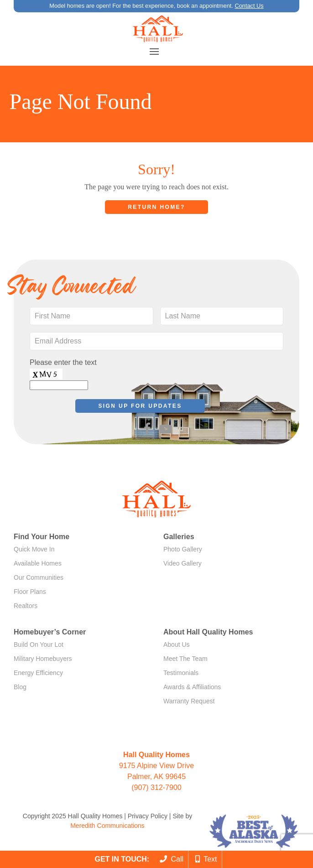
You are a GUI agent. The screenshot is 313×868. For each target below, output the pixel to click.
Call (172, 859)
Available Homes (38, 563)
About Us (177, 645)
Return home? (156, 207)
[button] (154, 52)
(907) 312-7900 (156, 787)
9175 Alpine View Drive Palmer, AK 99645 (156, 766)
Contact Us (249, 6)
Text (206, 859)
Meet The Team (185, 659)
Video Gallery (183, 563)
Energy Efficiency (38, 673)
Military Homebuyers (43, 659)
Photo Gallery (183, 549)
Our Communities (39, 577)
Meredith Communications (107, 826)
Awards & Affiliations (192, 687)
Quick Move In (34, 549)
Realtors (26, 606)
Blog (20, 687)
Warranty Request (189, 701)
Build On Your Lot (39, 645)
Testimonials (181, 673)
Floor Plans (30, 592)
